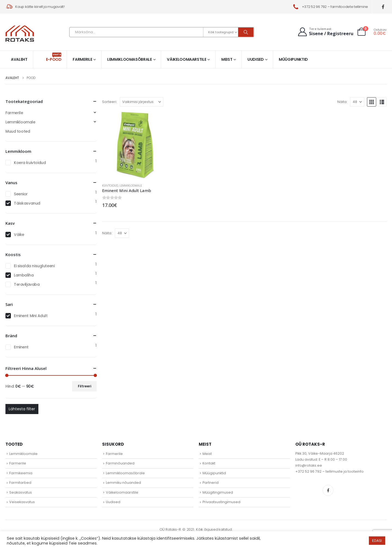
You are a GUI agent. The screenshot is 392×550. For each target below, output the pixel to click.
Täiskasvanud (27, 203)
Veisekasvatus (22, 502)
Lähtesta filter (22, 409)
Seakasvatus (21, 492)
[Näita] (357, 102)
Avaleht (19, 59)
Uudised (256, 59)
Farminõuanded (120, 463)
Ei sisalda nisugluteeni (34, 266)
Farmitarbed (20, 483)
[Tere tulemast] (325, 32)
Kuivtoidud (110, 186)
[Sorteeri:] (142, 102)
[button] (372, 102)
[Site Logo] (20, 34)
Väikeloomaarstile (186, 59)
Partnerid (211, 483)
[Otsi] (246, 32)
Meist (227, 59)
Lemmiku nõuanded (123, 483)
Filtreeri (85, 386)
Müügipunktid (293, 59)
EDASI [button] (377, 541)
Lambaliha (24, 275)
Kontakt (209, 463)
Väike (19, 235)
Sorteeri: (110, 102)
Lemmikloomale (131, 186)
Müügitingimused (218, 492)
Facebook (328, 490)
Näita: (342, 102)
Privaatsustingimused (221, 502)
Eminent (21, 347)
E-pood (54, 57)
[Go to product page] (136, 145)
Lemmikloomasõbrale (130, 59)
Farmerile (82, 59)
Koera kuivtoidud (30, 163)
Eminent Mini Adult (31, 316)
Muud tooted (18, 131)
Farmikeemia (21, 473)
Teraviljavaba (27, 284)
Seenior (21, 194)
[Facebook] (383, 7)
